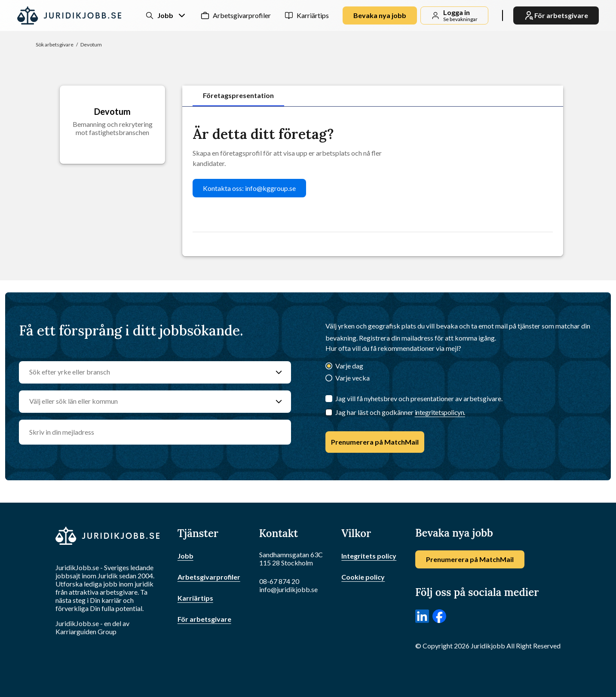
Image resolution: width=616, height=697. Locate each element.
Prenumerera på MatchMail (375, 442)
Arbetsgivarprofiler (242, 15)
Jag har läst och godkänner (400, 412)
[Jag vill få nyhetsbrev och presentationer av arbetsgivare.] (329, 399)
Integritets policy (369, 556)
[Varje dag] (329, 367)
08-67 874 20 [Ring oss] (279, 581)
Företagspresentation (238, 95)
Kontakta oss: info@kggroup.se (249, 188)
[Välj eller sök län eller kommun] (146, 402)
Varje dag (349, 366)
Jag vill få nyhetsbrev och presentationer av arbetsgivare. (419, 398)
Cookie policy (363, 577)
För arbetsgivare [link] (556, 15)
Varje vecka (352, 378)
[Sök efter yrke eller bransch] (146, 372)
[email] (155, 432)
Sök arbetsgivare (55, 45)
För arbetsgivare (204, 619)
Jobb (185, 556)
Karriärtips (313, 15)
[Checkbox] (329, 412)
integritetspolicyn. (440, 412)
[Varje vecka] (329, 379)
